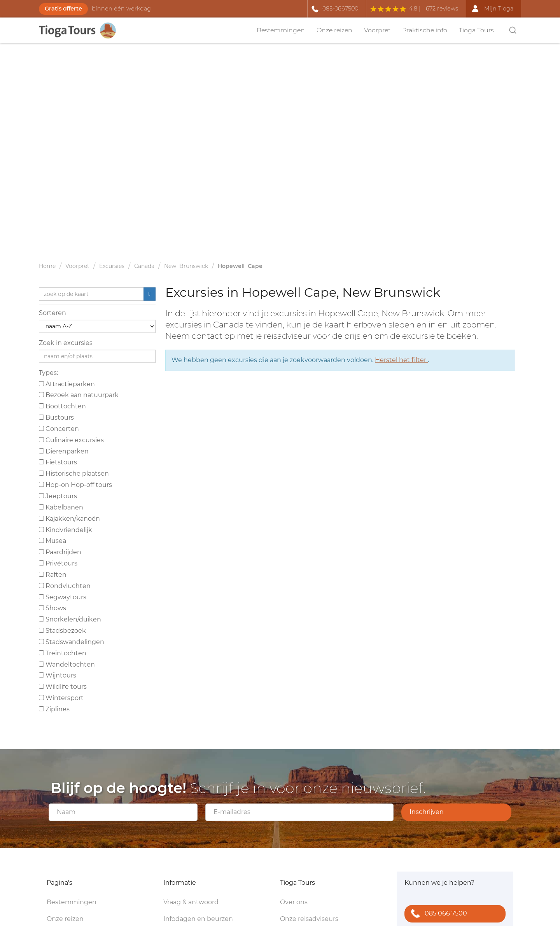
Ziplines (54, 709)
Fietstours (58, 462)
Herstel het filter (401, 360)
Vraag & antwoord (191, 902)
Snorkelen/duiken (70, 619)
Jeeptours (58, 496)
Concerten (59, 429)
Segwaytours (63, 597)
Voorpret (377, 30)
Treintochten (63, 653)
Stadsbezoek (62, 631)
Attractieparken (67, 384)
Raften (53, 575)
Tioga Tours (476, 30)
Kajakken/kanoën (69, 519)
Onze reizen (334, 30)
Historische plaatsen (74, 474)
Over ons (294, 902)
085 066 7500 (437, 914)
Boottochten (62, 406)
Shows (52, 608)
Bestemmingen (281, 30)
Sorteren (52, 313)
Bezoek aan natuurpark (79, 395)
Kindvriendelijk (66, 530)
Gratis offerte (63, 9)
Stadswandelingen (72, 642)
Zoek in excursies (66, 343)
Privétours (58, 563)
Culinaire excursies (71, 440)
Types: (48, 373)
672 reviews (442, 9)
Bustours (56, 417)
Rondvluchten (65, 586)
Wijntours (58, 675)
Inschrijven (427, 812)
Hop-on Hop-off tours (75, 485)
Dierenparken (64, 451)
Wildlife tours (63, 687)
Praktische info (425, 30)
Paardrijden (60, 552)
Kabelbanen (61, 507)
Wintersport (61, 698)
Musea (52, 541)
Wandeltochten (67, 664)
